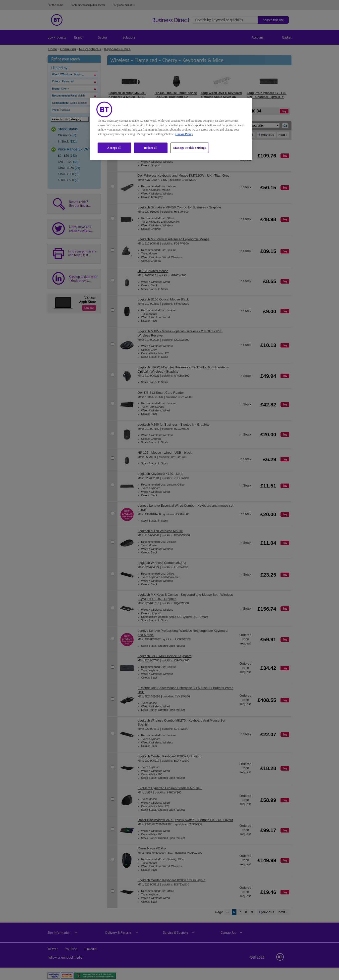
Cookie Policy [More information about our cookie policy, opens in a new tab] (184, 134)
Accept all (114, 148)
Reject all (151, 148)
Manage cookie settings (190, 148)
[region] (171, 129)
